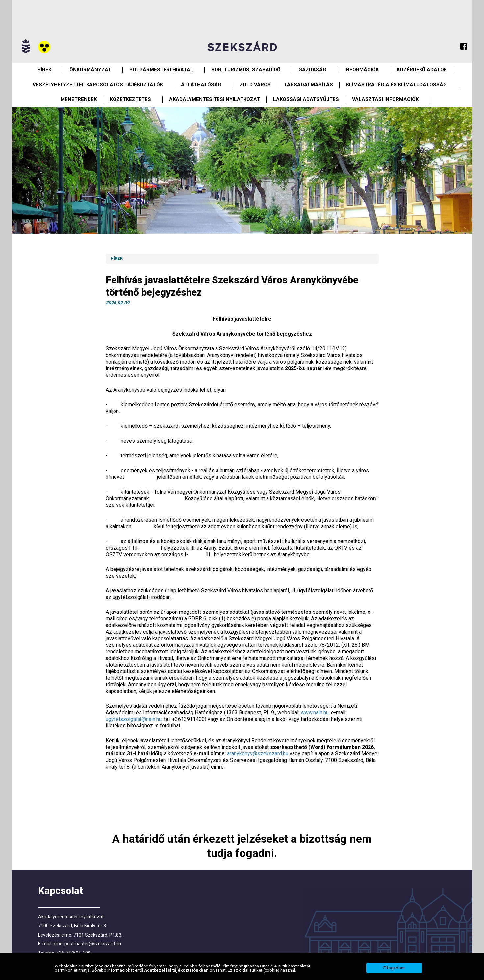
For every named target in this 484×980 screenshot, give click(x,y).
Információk (362, 70)
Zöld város (255, 85)
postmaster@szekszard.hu (93, 944)
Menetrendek (79, 99)
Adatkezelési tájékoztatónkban (177, 970)
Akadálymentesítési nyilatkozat (215, 99)
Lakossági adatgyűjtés (306, 99)
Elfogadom (394, 968)
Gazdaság (312, 70)
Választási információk (385, 99)
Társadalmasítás (308, 85)
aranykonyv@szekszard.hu (258, 754)
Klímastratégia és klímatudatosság (396, 85)
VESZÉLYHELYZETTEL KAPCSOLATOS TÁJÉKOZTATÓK (98, 85)
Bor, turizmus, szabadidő (246, 70)
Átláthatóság (201, 85)
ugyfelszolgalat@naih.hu (134, 719)
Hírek (44, 70)
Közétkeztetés (130, 99)
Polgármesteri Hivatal (161, 70)
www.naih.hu (315, 712)
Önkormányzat (90, 70)
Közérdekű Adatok (422, 70)
